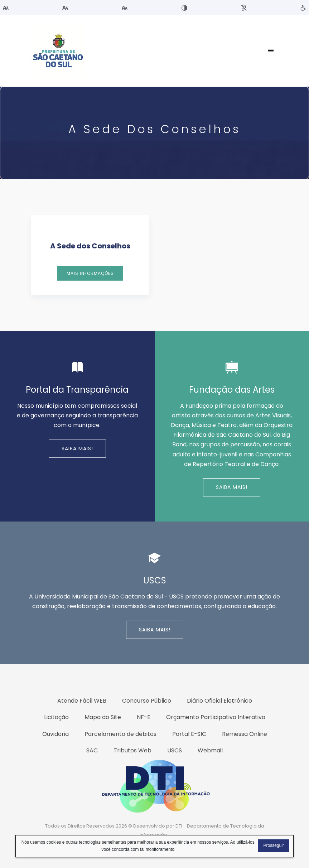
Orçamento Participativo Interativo (216, 717)
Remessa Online (245, 734)
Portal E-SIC (189, 734)
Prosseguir (273, 845)
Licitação (56, 717)
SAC (92, 750)
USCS (175, 750)
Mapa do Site (103, 717)
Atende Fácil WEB (82, 701)
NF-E (144, 717)
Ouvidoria (55, 734)
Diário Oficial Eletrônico (219, 701)
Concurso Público (147, 701)
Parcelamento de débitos (120, 734)
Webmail (210, 750)
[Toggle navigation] (271, 51)
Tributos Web (132, 750)
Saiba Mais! (77, 448)
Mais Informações (90, 273)
